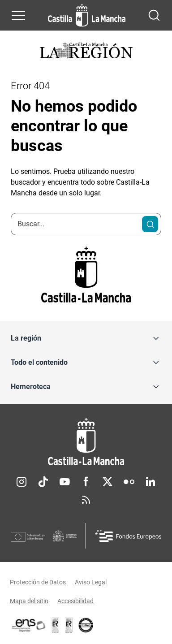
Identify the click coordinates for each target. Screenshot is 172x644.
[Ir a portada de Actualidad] (86, 52)
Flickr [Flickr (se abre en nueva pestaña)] (129, 482)
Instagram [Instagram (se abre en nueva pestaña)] (21, 482)
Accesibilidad (75, 601)
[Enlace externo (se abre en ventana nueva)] (69, 625)
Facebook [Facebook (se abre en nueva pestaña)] (86, 482)
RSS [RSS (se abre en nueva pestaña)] (86, 500)
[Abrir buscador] (154, 15)
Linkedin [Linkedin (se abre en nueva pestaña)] (150, 482)
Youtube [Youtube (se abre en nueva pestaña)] (64, 482)
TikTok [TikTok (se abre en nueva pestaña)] (43, 482)
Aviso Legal (91, 582)
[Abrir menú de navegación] (18, 15)
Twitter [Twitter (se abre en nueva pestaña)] (107, 482)
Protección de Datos (38, 582)
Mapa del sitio (29, 601)
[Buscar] (150, 224)
